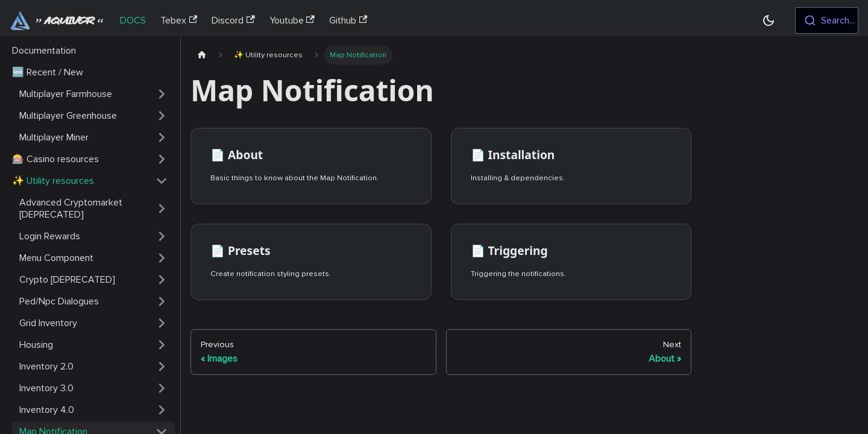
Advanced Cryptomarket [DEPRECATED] (71, 209)
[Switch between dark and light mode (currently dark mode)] (769, 20)
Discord (233, 20)
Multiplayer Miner (54, 137)
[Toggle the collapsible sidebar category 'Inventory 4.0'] (162, 410)
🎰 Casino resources (55, 159)
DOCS (133, 20)
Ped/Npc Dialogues (59, 301)
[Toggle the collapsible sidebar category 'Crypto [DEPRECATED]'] (162, 280)
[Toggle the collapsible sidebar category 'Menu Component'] (162, 258)
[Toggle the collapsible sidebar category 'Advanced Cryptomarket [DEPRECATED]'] (162, 209)
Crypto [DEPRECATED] (67, 280)
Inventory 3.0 (46, 388)
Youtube (292, 20)
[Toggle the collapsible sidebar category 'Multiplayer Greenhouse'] (162, 116)
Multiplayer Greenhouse (68, 116)
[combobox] (827, 20)
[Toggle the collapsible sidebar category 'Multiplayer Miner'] (162, 137)
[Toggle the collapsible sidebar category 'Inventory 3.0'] (162, 388)
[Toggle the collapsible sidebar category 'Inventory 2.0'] (162, 366)
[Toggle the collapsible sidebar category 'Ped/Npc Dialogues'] (162, 301)
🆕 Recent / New (48, 72)
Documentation (44, 51)
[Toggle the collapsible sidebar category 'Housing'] (162, 345)
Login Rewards (50, 236)
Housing (36, 345)
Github (348, 20)
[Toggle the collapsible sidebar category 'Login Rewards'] (162, 236)
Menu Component (56, 258)
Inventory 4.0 (47, 410)
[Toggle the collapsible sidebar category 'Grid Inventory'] (162, 323)
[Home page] (202, 55)
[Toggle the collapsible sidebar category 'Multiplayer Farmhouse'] (162, 94)
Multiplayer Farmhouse (66, 94)
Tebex (179, 20)
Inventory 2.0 (46, 366)
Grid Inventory (48, 323)
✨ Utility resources (53, 181)
